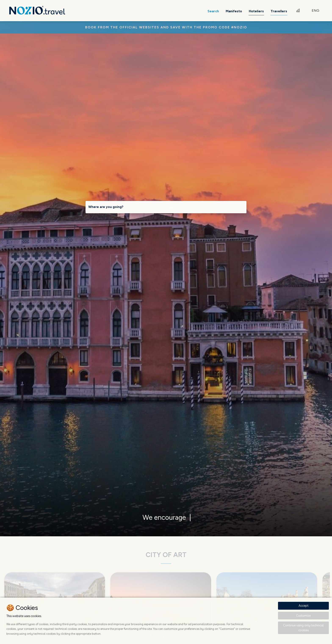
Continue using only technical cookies (303, 628)
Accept (304, 606)
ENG (315, 10)
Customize (303, 615)
